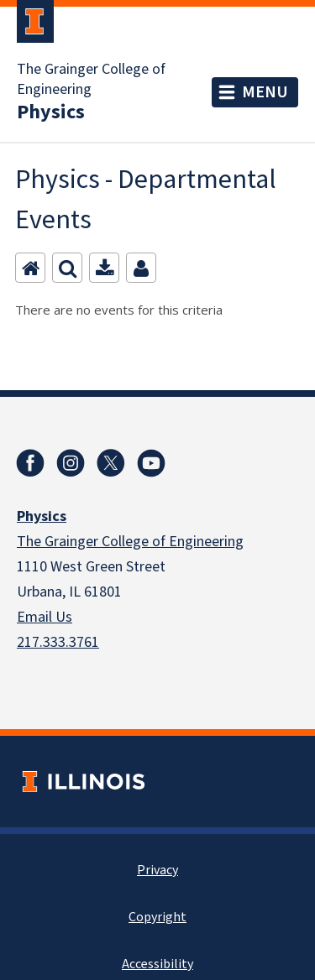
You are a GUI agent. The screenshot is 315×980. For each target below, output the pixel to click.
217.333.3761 (58, 642)
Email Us (45, 617)
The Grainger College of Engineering (91, 80)
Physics (51, 112)
